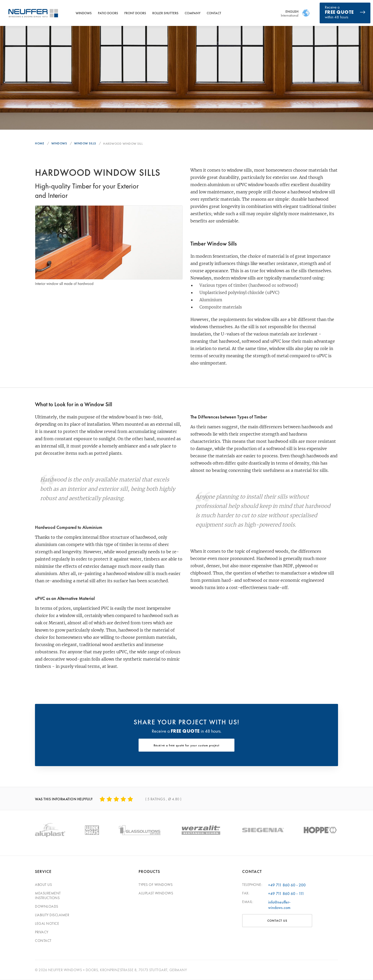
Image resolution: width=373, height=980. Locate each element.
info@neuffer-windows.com (279, 905)
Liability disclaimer (52, 915)
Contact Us (277, 921)
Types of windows (156, 885)
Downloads (47, 906)
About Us (43, 885)
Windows (84, 13)
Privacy (42, 932)
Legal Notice (47, 923)
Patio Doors (108, 13)
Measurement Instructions (48, 895)
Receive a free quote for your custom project (187, 745)
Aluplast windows (156, 893)
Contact (214, 13)
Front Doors (135, 13)
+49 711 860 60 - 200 (287, 885)
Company (193, 13)
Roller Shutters (165, 13)
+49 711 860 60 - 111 (286, 894)
